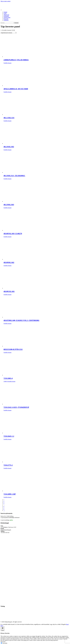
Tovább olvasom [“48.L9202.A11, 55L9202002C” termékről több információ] (7, 179)
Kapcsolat (6, 19)
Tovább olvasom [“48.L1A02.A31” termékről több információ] (7, 121)
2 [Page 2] (4, 501)
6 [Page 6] (4, 506)
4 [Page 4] (4, 504)
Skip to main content (6, 1)
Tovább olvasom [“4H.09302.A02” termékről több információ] (7, 266)
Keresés (16, 23)
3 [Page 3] (4, 502)
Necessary (5, 643)
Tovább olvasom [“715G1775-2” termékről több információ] (7, 468)
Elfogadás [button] (64, 624)
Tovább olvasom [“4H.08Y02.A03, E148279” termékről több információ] (7, 237)
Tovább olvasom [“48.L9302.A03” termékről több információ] (7, 208)
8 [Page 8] (4, 509)
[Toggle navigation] (1, 10)
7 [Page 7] (4, 508)
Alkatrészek (6, 15)
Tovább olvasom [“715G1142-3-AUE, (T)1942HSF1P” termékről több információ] (7, 410)
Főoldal (5, 12)
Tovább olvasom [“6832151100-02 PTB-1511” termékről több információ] (7, 352)
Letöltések (6, 20)
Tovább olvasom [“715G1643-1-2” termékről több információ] (7, 439)
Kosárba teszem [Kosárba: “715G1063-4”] (12, 381)
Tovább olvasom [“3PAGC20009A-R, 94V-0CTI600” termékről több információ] (7, 92)
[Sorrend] (9, 33)
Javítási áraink (7, 17)
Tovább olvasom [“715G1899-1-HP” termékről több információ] (7, 497)
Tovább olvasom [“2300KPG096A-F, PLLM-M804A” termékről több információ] (7, 63)
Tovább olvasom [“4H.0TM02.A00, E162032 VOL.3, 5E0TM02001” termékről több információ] (7, 323)
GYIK (5, 13)
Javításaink (6, 16)
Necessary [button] (3, 642)
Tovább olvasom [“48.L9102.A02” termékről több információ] (7, 150)
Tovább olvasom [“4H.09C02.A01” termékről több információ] (7, 295)
